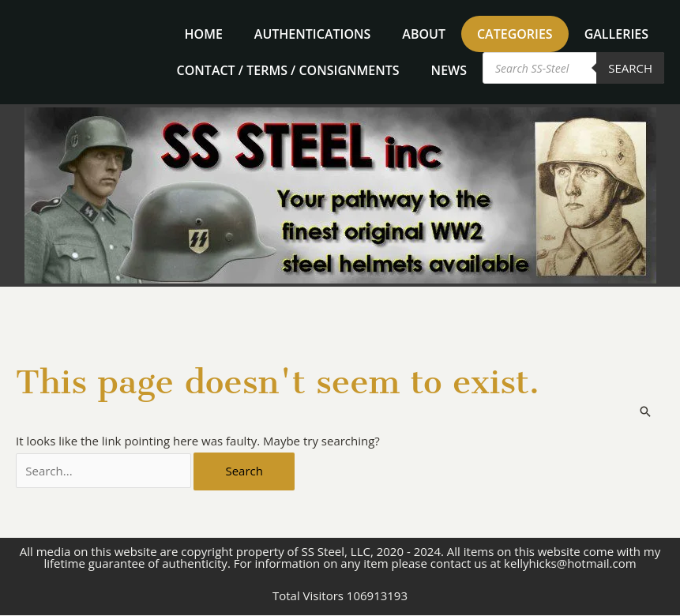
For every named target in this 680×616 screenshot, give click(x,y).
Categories (515, 34)
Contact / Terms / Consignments (288, 70)
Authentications (312, 34)
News (449, 70)
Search (630, 68)
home (204, 34)
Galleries (616, 34)
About (424, 34)
